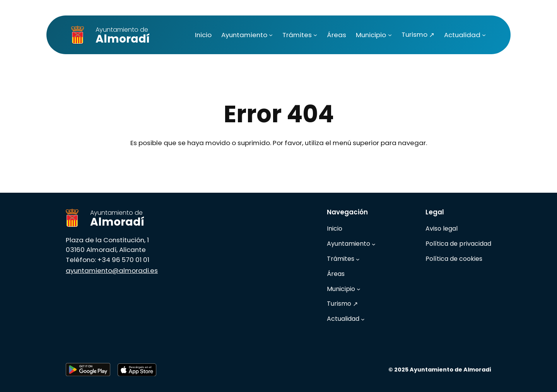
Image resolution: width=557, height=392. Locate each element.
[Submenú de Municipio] (390, 35)
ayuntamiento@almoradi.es (112, 270)
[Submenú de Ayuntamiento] (271, 35)
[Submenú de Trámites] (315, 35)
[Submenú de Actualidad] (484, 35)
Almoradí (123, 36)
